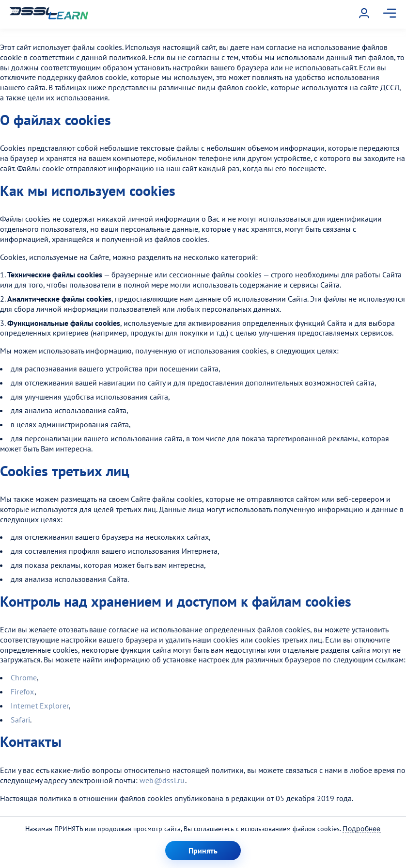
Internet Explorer (40, 706)
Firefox (23, 691)
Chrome (24, 677)
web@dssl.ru (162, 780)
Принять (203, 851)
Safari (20, 720)
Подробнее (361, 828)
